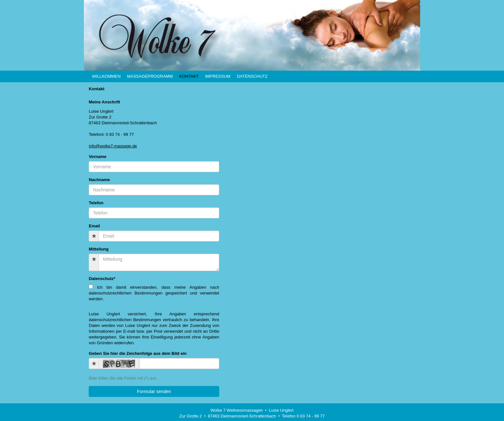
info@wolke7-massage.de (113, 146)
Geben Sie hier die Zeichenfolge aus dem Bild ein (138, 353)
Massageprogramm (150, 76)
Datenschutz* (102, 279)
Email (94, 226)
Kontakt (189, 76)
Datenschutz (252, 76)
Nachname (99, 180)
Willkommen (106, 76)
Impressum (218, 76)
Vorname (98, 157)
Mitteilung (99, 249)
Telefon (96, 203)
